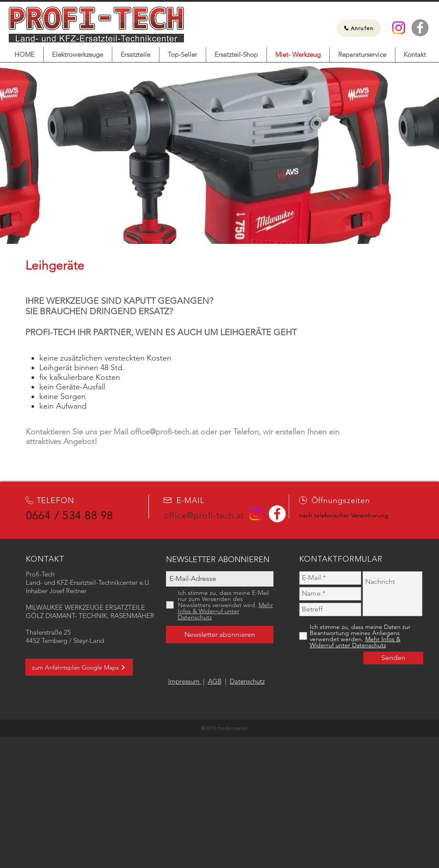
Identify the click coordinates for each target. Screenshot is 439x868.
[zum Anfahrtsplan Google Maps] (79, 667)
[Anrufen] (359, 28)
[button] (78, 55)
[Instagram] (399, 28)
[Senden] (393, 658)
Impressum (185, 681)
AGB (215, 681)
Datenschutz (247, 681)
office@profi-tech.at (164, 432)
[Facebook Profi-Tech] (420, 28)
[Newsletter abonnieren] (220, 635)
